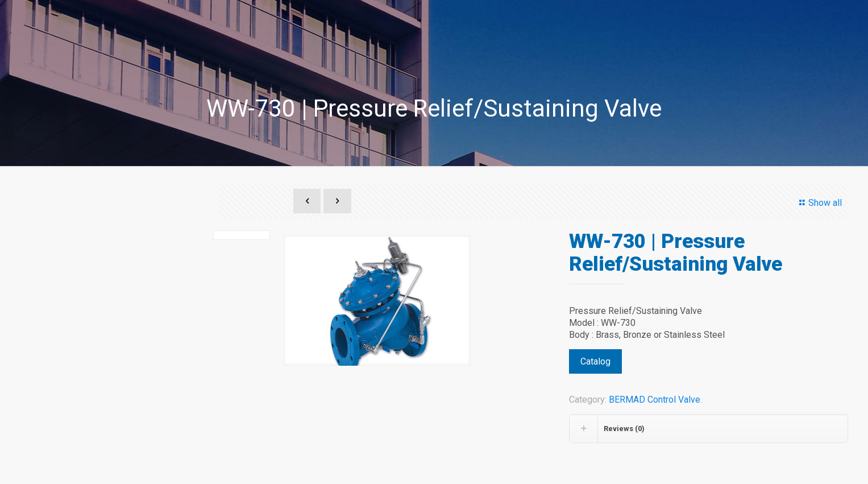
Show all (818, 203)
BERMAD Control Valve (655, 400)
